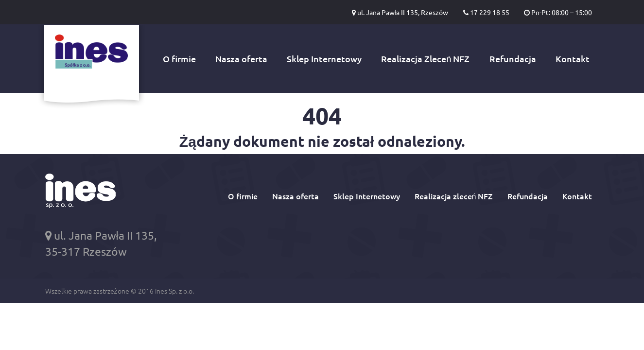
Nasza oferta (241, 59)
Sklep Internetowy (324, 59)
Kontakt (573, 59)
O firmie (179, 59)
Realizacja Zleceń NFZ (425, 59)
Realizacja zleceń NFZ (454, 196)
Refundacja (513, 59)
